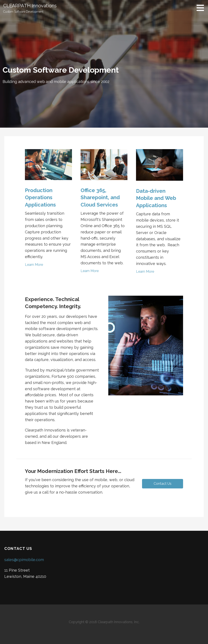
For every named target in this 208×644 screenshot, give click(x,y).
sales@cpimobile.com (24, 560)
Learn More (34, 265)
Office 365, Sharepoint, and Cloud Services (100, 197)
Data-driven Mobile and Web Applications (156, 198)
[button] (163, 484)
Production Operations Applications (40, 197)
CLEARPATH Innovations (30, 6)
